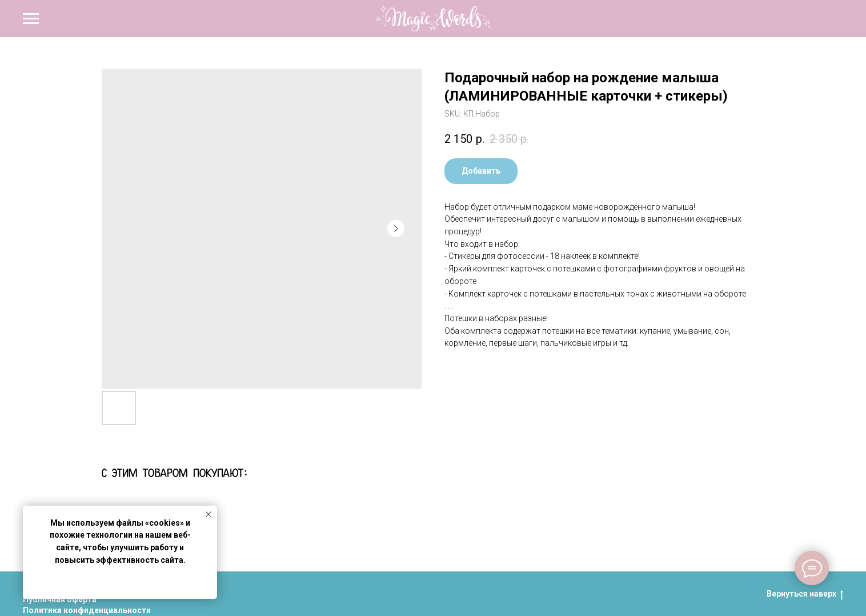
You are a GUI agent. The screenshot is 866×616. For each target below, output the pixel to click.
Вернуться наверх (805, 594)
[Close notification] (209, 514)
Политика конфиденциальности (87, 610)
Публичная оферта (60, 599)
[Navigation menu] (31, 19)
